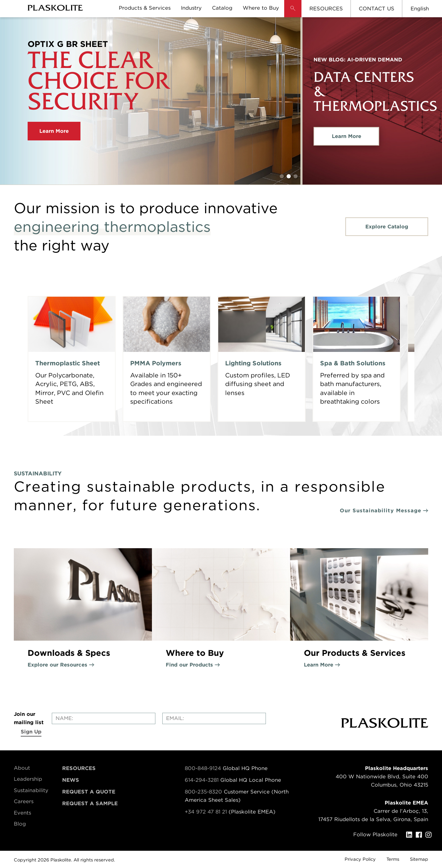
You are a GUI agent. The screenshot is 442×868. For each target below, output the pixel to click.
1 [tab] (282, 176)
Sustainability (31, 790)
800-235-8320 (203, 792)
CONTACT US (377, 9)
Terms (393, 859)
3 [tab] (296, 176)
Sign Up (31, 732)
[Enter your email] (214, 718)
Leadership (28, 779)
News (71, 780)
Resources (79, 768)
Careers (24, 801)
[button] (293, 14)
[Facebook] (421, 835)
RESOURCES (326, 9)
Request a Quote (89, 792)
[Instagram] (430, 835)
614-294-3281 (203, 780)
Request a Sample (90, 803)
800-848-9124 (203, 768)
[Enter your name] (104, 718)
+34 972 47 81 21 (206, 812)
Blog (20, 824)
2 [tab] (289, 176)
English (420, 9)
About (22, 768)
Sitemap (419, 859)
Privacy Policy (360, 859)
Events (22, 813)
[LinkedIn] (411, 835)
